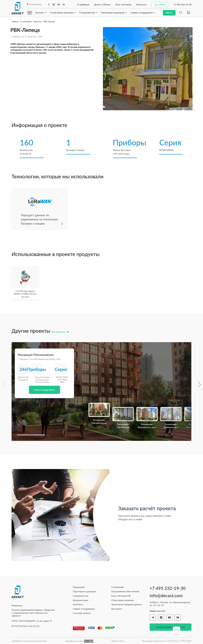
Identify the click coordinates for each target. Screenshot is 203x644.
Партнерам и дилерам (113, 12)
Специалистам (87, 12)
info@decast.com (166, 595)
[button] (31, 435)
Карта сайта (118, 640)
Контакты (141, 4)
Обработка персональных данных (29, 640)
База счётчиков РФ (121, 595)
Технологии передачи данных (127, 604)
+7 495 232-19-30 (182, 4)
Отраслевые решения (62, 12)
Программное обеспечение (125, 591)
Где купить (117, 608)
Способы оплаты (82, 613)
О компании (118, 587)
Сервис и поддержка (141, 12)
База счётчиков (123, 4)
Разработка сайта (79, 641)
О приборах (82, 4)
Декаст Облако (102, 4)
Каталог (40, 12)
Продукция (79, 587)
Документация (81, 600)
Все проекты (59, 331)
